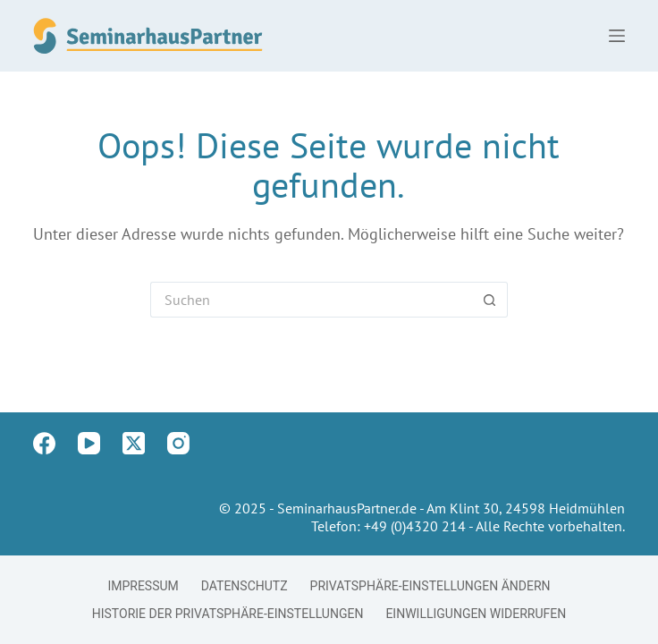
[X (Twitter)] (134, 443)
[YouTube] (89, 443)
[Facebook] (44, 443)
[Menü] (617, 36)
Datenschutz (245, 586)
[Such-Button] (490, 300)
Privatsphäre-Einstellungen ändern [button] (430, 586)
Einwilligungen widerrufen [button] (476, 614)
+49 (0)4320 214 (415, 526)
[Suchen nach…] (311, 300)
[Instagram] (178, 443)
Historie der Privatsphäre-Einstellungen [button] (228, 614)
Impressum (143, 586)
